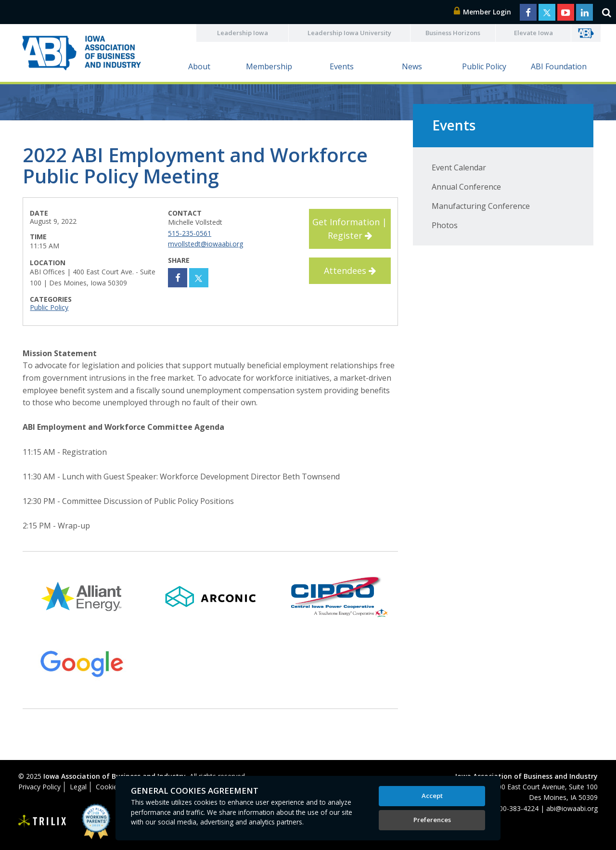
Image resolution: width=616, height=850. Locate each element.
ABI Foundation (559, 66)
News (412, 66)
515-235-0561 (190, 233)
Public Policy (484, 66)
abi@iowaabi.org (572, 808)
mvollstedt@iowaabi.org (205, 244)
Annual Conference (466, 187)
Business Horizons (453, 33)
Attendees (350, 270)
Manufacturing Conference (481, 206)
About (199, 66)
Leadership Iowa (243, 33)
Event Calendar (459, 167)
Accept (432, 796)
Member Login (483, 12)
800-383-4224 (517, 808)
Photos (445, 225)
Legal (78, 787)
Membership (269, 66)
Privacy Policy (39, 787)
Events (342, 66)
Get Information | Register (350, 229)
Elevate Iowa (533, 33)
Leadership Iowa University (349, 33)
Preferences (432, 820)
